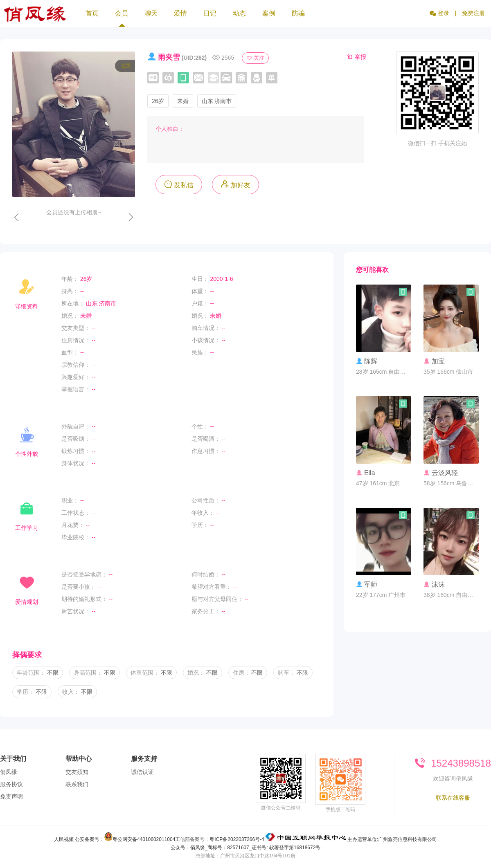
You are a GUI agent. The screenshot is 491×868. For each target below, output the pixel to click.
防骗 (298, 13)
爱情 (180, 13)
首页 (92, 13)
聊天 (151, 13)
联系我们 (77, 784)
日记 (210, 13)
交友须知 (77, 772)
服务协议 (11, 784)
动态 (239, 13)
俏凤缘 (9, 772)
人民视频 (64, 839)
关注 (255, 58)
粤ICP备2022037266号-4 (237, 839)
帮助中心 (79, 759)
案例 (269, 13)
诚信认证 (142, 772)
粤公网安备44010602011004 (144, 839)
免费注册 (473, 13)
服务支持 (144, 759)
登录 (439, 13)
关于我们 (13, 759)
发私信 (179, 184)
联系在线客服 (453, 798)
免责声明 (11, 796)
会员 (122, 18)
